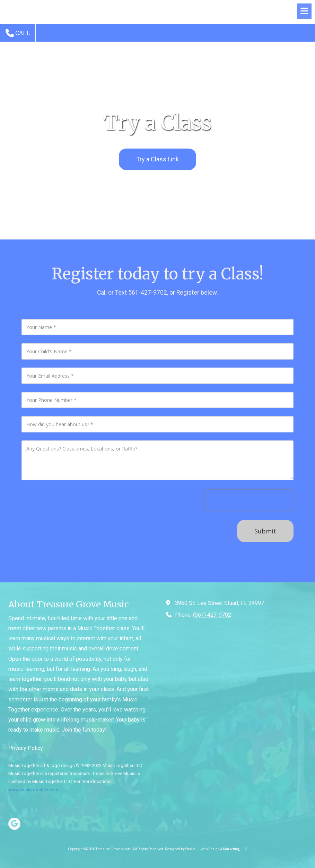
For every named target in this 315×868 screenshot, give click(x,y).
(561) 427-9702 (212, 615)
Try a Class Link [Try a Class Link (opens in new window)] (157, 159)
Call (18, 33)
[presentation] (249, 500)
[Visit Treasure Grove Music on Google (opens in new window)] (14, 824)
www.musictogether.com (33, 790)
